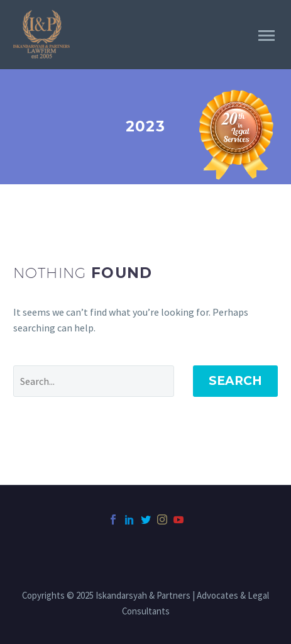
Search (235, 381)
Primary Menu (266, 36)
